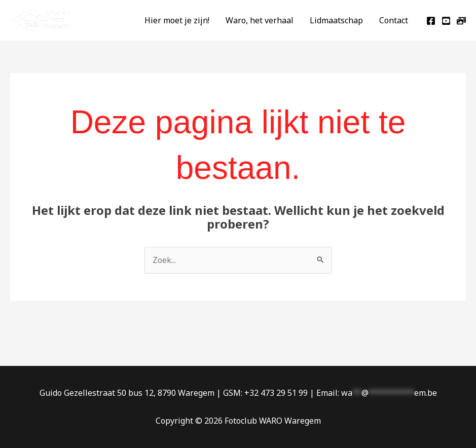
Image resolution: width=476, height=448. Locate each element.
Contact (394, 20)
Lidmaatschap (336, 20)
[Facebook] (431, 21)
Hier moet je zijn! (177, 20)
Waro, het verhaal (260, 20)
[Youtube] (446, 21)
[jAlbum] (461, 21)
